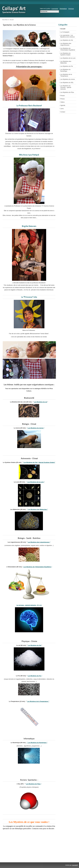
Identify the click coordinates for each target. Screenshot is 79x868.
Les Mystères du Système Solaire (65, 54)
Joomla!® (75, 865)
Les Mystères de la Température (66, 75)
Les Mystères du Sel (35, 645)
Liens (62, 109)
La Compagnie (65, 32)
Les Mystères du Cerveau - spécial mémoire (66, 87)
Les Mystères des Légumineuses (66, 44)
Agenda (63, 105)
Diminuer (71, 9)
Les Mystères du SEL (67, 83)
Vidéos (62, 102)
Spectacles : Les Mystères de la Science (19, 25)
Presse (63, 96)
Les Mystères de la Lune (68, 58)
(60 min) (29, 605)
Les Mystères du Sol (67, 40)
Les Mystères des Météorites (66, 62)
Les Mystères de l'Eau (67, 92)
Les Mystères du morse (68, 79)
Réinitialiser (63, 9)
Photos (63, 99)
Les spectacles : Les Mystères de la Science (68, 36)
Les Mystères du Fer (67, 66)
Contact (63, 112)
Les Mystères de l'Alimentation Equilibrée (68, 49)
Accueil (63, 29)
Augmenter (55, 9)
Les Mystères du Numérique (65, 70)
